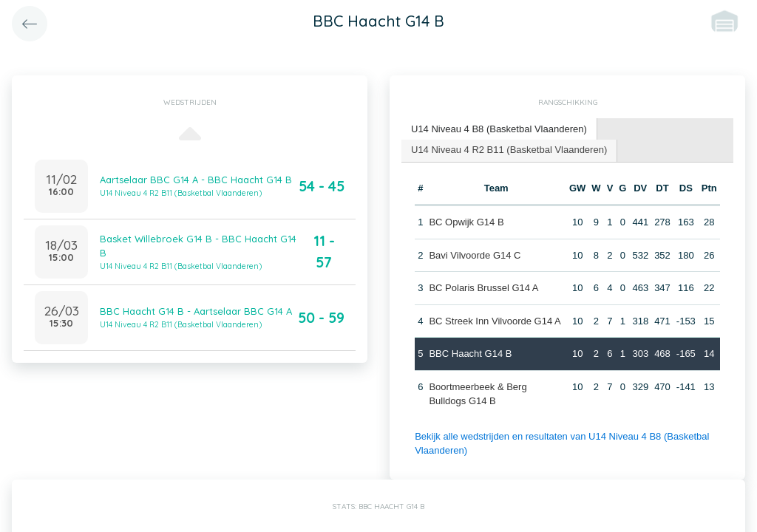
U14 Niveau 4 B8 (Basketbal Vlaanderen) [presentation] (499, 129)
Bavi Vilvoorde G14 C (475, 255)
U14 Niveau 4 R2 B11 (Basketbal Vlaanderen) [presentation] (509, 150)
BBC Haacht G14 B (470, 354)
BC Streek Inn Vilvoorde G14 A (495, 321)
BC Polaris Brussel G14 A (483, 288)
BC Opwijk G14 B (466, 222)
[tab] (499, 130)
